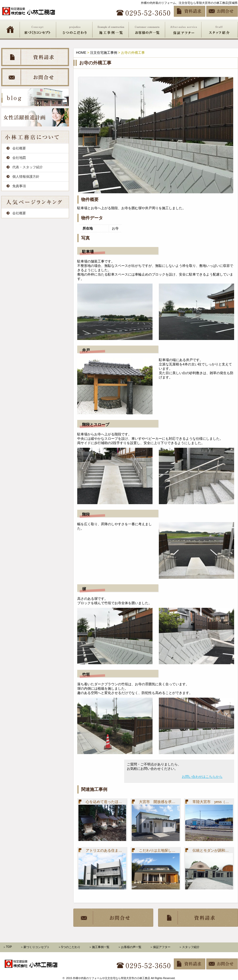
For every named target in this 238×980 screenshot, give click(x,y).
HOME (10, 29)
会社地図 (19, 158)
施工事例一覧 (111, 29)
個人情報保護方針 (26, 177)
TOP (9, 947)
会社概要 (19, 148)
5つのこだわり (74, 29)
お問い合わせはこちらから (202, 777)
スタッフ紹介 (220, 29)
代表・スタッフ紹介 (28, 167)
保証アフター (183, 29)
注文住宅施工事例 (104, 53)
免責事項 (19, 186)
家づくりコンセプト (38, 29)
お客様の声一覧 (147, 29)
